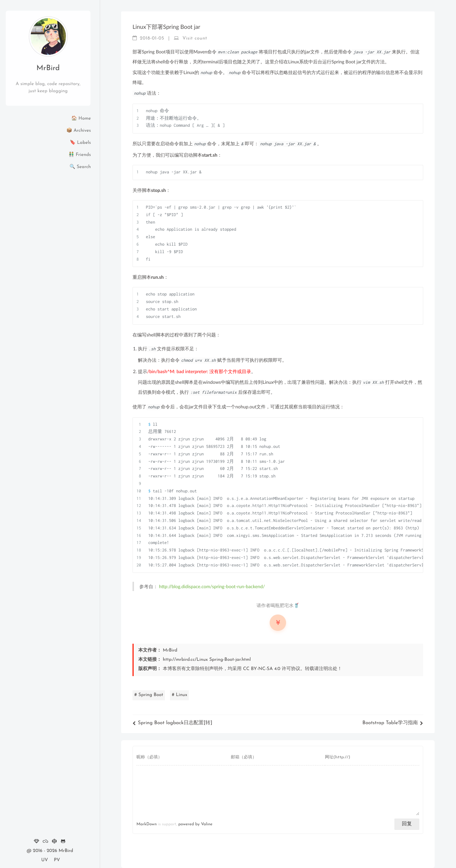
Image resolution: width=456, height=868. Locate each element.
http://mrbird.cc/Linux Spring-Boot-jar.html (207, 660)
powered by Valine (195, 824)
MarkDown (147, 824)
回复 (407, 824)
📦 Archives (79, 131)
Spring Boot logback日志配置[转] (172, 723)
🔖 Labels (80, 143)
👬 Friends (80, 155)
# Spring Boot (149, 695)
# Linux (179, 695)
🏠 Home (81, 119)
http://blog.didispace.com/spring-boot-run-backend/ (212, 586)
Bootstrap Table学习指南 (393, 723)
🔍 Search (80, 167)
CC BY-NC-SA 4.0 (262, 669)
